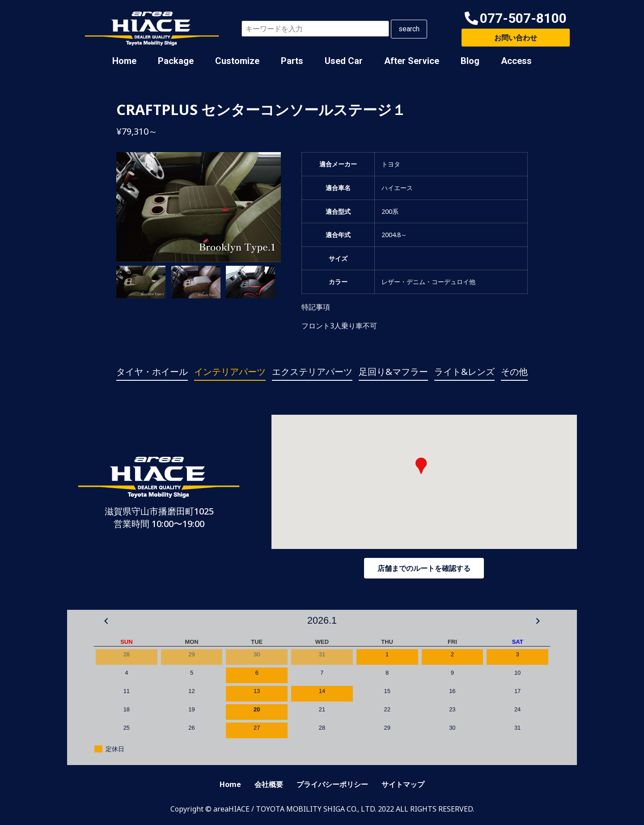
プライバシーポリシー (332, 784)
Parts (292, 61)
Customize (237, 61)
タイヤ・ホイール (152, 372)
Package (176, 61)
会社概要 (269, 784)
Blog (470, 61)
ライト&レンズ (464, 372)
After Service (412, 61)
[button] (516, 19)
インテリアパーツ (230, 372)
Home (124, 61)
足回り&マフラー (393, 372)
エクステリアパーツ (312, 372)
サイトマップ (403, 784)
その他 (514, 372)
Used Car (344, 61)
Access (516, 61)
